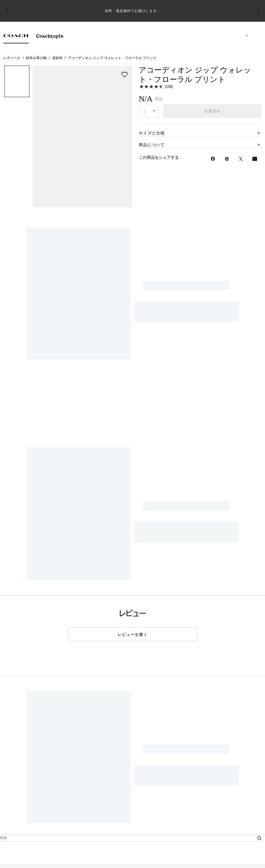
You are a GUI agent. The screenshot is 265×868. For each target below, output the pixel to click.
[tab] (16, 37)
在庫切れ (213, 111)
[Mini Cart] (247, 35)
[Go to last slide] (7, 11)
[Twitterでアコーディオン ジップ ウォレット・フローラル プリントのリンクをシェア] (241, 339)
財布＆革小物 (36, 58)
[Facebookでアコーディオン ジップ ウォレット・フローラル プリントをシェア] (213, 339)
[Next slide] (258, 11)
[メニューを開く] (255, 35)
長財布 (57, 58)
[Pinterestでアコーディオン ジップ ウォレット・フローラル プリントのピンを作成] (227, 339)
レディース (12, 58)
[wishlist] (125, 75)
